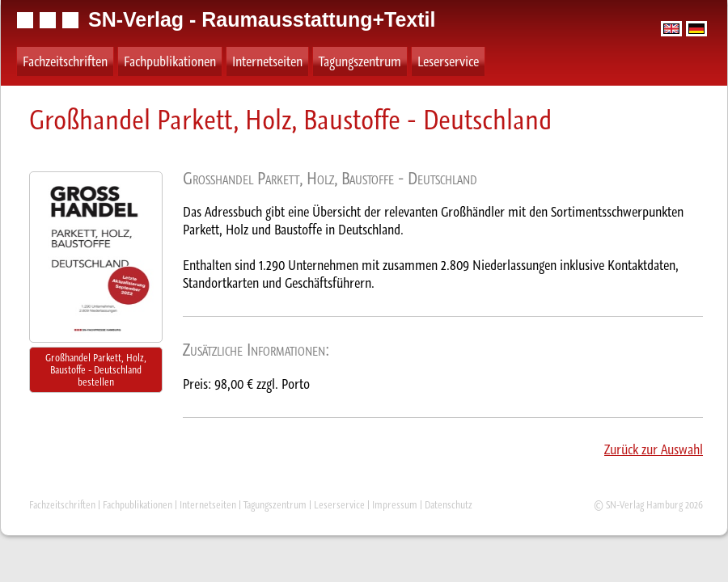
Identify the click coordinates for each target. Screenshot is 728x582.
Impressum (395, 505)
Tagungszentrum (360, 61)
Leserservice (448, 61)
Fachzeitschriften (65, 61)
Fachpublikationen (170, 61)
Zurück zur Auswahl (654, 449)
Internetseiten (267, 61)
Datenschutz (449, 505)
